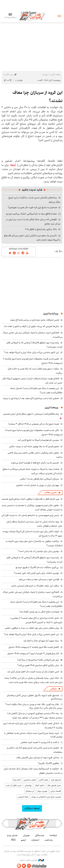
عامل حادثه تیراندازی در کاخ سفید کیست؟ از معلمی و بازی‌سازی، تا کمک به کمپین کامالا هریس (37, 620)
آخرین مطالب (51, 493)
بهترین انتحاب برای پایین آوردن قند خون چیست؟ (36, 573)
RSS (13, 840)
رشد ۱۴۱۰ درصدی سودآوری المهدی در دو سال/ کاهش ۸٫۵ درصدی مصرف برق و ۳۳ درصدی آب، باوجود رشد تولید (35, 716)
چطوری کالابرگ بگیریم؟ (48, 763)
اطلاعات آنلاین (32, 16)
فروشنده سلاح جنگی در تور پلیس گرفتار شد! (39, 612)
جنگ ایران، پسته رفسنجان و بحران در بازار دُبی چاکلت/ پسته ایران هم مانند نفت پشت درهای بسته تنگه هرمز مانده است (33, 680)
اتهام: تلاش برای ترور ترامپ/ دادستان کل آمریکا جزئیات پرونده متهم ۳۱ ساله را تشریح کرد (33, 534)
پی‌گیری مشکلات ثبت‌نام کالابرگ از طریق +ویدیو (37, 567)
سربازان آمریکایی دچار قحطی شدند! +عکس (40, 479)
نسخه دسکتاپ (32, 808)
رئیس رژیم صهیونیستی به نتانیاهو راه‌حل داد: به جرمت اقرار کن (30, 515)
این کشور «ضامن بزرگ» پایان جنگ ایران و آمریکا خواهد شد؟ (31, 352)
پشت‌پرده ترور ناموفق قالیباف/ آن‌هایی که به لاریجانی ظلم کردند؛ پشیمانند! (34, 560)
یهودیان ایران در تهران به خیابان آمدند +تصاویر (38, 485)
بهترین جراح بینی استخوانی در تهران (46, 797)
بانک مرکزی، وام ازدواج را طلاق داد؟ (41, 229)
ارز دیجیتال (30, 791)
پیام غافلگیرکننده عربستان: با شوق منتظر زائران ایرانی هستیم (31, 414)
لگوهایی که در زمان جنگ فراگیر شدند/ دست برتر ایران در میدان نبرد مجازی (33, 222)
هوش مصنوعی (30, 780)
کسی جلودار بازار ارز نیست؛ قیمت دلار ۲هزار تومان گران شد (33, 672)
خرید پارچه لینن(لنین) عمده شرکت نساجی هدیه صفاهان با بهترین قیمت (33, 735)
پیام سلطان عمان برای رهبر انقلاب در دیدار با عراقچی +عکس (32, 628)
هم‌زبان (26, 835)
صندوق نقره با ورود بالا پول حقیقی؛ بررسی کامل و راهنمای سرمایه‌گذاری (35, 697)
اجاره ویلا (17, 780)
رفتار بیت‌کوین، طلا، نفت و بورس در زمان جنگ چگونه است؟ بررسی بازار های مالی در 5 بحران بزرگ (34, 706)
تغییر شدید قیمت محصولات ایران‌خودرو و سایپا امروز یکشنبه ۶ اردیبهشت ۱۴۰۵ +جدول (33, 361)
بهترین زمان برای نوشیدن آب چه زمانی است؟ (39, 551)
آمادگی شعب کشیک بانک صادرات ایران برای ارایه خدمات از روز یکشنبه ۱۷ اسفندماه (33, 725)
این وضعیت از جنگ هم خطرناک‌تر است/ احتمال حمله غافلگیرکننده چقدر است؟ (36, 390)
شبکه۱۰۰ (53, 835)
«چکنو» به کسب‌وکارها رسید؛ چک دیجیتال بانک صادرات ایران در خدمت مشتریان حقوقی (33, 771)
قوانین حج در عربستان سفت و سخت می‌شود (39, 579)
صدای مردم (12, 835)
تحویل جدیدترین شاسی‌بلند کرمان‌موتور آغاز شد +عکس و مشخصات (35, 750)
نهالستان (28, 785)
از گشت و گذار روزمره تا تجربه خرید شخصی (40, 742)
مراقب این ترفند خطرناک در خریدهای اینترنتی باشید (35, 586)
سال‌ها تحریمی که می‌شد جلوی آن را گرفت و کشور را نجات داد (31, 326)
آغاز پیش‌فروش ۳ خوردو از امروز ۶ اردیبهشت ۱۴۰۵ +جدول (33, 653)
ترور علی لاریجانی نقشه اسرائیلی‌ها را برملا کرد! (38, 660)
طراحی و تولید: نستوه (32, 860)
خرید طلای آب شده (14, 785)
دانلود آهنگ (40, 785)
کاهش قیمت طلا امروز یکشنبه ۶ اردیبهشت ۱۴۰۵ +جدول (34, 647)
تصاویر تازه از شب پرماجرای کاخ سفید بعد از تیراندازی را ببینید (31, 398)
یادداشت (49, 840)
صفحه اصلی (56, 74)
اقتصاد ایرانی (56, 791)
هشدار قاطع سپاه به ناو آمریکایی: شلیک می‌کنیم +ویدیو (31, 214)
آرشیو (23, 840)
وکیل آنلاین (43, 780)
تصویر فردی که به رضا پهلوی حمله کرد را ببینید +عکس (34, 446)
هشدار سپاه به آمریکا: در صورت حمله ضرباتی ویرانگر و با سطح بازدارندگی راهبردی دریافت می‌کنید (33, 471)
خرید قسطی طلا (54, 785)
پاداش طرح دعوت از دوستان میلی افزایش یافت (38, 758)
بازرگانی (53, 689)
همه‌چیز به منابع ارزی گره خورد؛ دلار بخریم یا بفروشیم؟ (32, 207)
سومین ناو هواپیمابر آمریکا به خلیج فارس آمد (38, 440)
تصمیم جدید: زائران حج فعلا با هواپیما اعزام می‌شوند (35, 463)
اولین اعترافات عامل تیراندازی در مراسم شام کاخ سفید (35, 320)
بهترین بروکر (42, 791)
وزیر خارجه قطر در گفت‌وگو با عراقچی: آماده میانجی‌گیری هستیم (30, 499)
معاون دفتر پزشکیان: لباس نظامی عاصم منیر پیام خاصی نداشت (35, 455)
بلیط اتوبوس (23, 797)
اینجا (13, 165)
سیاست (45, 74)
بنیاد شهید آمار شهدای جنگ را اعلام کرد (41, 641)
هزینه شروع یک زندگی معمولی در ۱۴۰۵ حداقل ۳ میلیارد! (34, 424)
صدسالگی (40, 835)
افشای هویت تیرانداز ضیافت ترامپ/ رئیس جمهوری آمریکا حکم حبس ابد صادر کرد (33, 381)
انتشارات (35, 840)
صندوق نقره (56, 780)
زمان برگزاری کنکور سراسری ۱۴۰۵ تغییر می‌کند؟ (38, 665)
